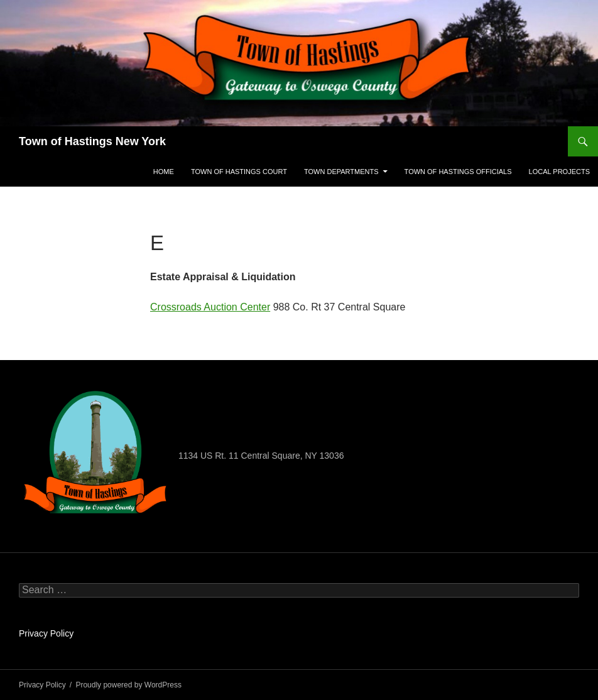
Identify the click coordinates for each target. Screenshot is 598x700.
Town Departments (341, 172)
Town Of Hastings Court (239, 172)
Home (164, 172)
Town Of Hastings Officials (458, 172)
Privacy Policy (46, 633)
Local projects (559, 172)
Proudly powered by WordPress (128, 685)
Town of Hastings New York (92, 141)
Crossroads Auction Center (210, 307)
